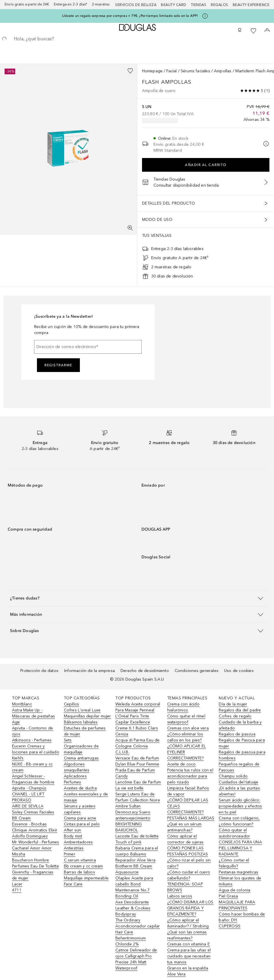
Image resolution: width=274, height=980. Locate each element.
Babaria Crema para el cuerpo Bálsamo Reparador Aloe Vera (137, 854)
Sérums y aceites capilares (80, 809)
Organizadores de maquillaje (81, 749)
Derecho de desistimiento (145, 671)
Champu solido (233, 776)
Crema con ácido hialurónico (183, 707)
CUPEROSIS (230, 926)
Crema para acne (80, 818)
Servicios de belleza (136, 5)
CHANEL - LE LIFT (28, 794)
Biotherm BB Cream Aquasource (134, 869)
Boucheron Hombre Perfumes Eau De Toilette (36, 863)
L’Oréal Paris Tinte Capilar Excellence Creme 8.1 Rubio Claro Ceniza (137, 725)
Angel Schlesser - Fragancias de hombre (33, 779)
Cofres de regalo (235, 716)
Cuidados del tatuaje (238, 782)
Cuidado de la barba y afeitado (240, 725)
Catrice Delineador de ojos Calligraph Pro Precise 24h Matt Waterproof (136, 959)
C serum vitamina (80, 860)
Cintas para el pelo (82, 824)
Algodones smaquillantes (77, 767)
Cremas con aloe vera (188, 728)
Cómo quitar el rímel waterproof (186, 719)
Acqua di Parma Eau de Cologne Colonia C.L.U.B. (137, 746)
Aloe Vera (177, 974)
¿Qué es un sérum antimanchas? (184, 827)
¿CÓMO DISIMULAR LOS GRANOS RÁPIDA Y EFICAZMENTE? (190, 908)
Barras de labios (79, 872)
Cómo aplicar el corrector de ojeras (186, 839)
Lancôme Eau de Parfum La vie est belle (138, 785)
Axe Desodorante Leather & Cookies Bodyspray (133, 908)
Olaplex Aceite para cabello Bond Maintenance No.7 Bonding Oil (134, 887)
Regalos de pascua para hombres (242, 755)
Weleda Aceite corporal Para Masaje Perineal (138, 707)
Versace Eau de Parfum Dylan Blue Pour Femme (137, 761)
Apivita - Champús (29, 788)
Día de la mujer (233, 704)
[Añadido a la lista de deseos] (130, 71)
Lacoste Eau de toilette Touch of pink (137, 839)
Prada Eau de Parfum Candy (135, 773)
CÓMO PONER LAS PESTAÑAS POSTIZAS (188, 851)
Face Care (73, 884)
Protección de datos (39, 671)
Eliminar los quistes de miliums (240, 881)
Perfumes (73, 782)
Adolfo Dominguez (30, 836)
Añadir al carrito (206, 165)
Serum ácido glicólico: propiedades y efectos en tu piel (240, 806)
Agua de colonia (234, 890)
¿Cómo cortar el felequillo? (234, 863)
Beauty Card (174, 5)
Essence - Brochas (29, 824)
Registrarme (58, 365)
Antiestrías (74, 848)
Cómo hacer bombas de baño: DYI (242, 917)
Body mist (73, 836)
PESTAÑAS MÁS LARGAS (191, 818)
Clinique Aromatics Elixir (35, 830)
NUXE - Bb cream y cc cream (32, 767)
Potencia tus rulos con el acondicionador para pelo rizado (190, 776)
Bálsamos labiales (81, 722)
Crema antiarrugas (81, 758)
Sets (68, 740)
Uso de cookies (239, 671)
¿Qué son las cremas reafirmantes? (187, 935)
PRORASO (22, 800)
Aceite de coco (182, 764)
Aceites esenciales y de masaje (86, 797)
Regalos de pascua (237, 734)
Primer (70, 854)
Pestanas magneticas (238, 872)
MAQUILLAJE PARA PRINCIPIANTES (237, 905)
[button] (137, 598)
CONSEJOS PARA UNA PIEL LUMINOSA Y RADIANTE (240, 848)
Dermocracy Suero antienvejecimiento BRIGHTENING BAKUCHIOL (133, 821)
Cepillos (72, 704)
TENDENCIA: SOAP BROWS (185, 887)
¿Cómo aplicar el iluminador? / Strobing (188, 923)
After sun (73, 830)
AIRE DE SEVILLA (28, 806)
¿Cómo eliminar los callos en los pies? (185, 737)
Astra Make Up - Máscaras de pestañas (33, 713)
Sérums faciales (195, 71)
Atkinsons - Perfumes (32, 740)
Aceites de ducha (80, 788)
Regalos (219, 5)
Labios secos (180, 896)
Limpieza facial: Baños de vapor (188, 791)
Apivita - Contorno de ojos (32, 731)
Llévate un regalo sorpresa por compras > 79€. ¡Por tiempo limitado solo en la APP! (130, 16)
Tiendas (199, 5)
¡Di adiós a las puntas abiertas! (239, 791)
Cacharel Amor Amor (32, 848)
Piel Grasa (228, 896)
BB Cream (21, 818)
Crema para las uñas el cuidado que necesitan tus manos (189, 956)
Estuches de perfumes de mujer (85, 731)
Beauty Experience (251, 5)
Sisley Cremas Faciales (33, 812)
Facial (172, 71)
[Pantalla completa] (130, 228)
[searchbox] (137, 39)
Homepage (152, 71)
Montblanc (22, 704)
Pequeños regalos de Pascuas (239, 767)
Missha (19, 854)
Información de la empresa (89, 671)
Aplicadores (75, 776)
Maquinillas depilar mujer (87, 716)
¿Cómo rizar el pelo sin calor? (189, 863)
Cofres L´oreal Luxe (82, 710)
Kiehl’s (18, 758)
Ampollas (223, 71)
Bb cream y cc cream (83, 866)
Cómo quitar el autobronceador (234, 833)
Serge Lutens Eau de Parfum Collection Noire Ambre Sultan (138, 800)
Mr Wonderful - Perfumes (36, 842)
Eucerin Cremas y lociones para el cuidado (36, 749)
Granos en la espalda (188, 968)
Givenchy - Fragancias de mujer (33, 875)
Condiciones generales (197, 671)
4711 (17, 890)
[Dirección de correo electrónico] (88, 347)
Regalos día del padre (240, 710)
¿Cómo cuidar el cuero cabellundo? (189, 875)
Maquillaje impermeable (86, 878)
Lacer (17, 884)
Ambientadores (78, 842)
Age (16, 722)
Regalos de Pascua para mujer (242, 743)
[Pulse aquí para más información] (205, 16)
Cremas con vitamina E (189, 944)
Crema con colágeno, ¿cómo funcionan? (239, 821)
